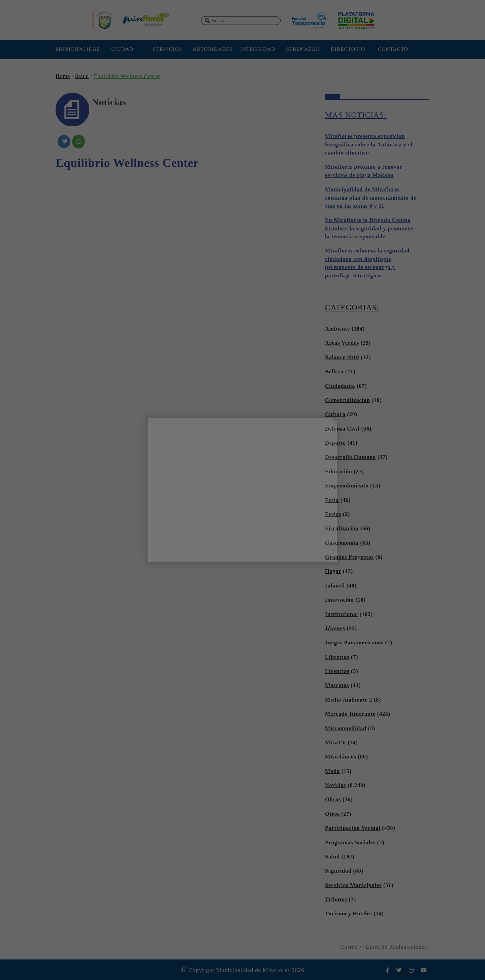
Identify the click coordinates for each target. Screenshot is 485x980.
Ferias (333, 514)
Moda (332, 771)
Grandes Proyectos (349, 557)
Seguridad (338, 871)
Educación (338, 472)
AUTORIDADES (212, 49)
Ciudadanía (340, 386)
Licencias (337, 671)
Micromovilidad (346, 729)
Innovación (339, 600)
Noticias (335, 785)
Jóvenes (335, 629)
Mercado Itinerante (350, 714)
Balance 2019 (342, 358)
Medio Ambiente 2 (349, 700)
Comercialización (347, 400)
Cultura (335, 414)
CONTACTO (393, 49)
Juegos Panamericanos (354, 643)
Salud (82, 76)
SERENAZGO (303, 49)
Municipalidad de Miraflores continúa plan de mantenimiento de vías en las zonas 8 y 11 (371, 198)
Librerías (337, 657)
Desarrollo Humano (350, 457)
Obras (333, 800)
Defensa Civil (342, 429)
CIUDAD (122, 49)
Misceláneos (341, 757)
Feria (332, 500)
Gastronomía (342, 543)
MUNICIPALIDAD (77, 49)
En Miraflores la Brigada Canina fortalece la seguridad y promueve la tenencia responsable (369, 228)
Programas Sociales (350, 843)
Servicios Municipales (353, 885)
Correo (349, 947)
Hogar (333, 571)
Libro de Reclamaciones (396, 947)
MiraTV (335, 743)
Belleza (334, 372)
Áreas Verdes (342, 343)
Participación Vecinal (353, 828)
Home (63, 76)
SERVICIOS (168, 49)
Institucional (342, 614)
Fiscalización (342, 529)
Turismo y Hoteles (348, 914)
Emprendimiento (347, 486)
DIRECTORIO (348, 49)
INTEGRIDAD (258, 49)
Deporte (335, 443)
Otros (332, 814)
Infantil (335, 586)
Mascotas (337, 685)
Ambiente (337, 329)
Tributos (336, 900)
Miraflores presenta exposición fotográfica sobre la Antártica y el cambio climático (369, 145)
